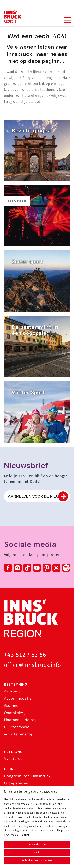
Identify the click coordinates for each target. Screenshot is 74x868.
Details (37, 853)
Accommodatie (18, 698)
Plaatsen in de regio (22, 720)
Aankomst (13, 691)
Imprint (25, 835)
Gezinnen (12, 706)
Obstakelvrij (15, 713)
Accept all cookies (37, 845)
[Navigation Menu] (67, 20)
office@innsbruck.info (32, 665)
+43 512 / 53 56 (25, 655)
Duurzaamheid (17, 727)
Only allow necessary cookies (37, 860)
